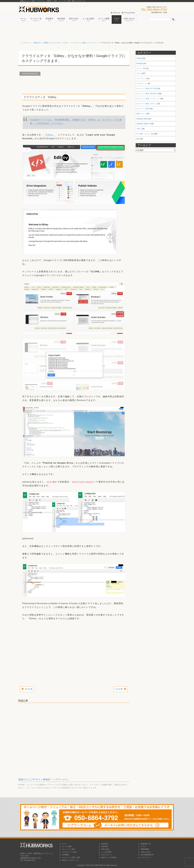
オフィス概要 (104, 20)
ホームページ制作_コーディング (85, 43)
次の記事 (119, 689)
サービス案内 (66, 846)
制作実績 (61, 20)
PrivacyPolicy (128, 13)
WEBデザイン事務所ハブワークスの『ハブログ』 (52, 43)
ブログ (117, 20)
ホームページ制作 (67, 849)
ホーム (23, 20)
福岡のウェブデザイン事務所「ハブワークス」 (44, 780)
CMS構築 (64, 855)
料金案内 (49, 20)
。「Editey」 (48, 135)
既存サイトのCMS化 (108, 858)
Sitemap (115, 13)
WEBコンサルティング (69, 860)
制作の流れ (74, 20)
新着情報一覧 (145, 844)
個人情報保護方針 (146, 855)
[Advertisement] (74, 84)
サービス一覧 (36, 20)
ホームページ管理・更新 (70, 858)
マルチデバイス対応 (68, 852)
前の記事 (29, 689)
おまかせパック (106, 855)
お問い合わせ (129, 20)
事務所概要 (144, 849)
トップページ (25, 43)
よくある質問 (88, 20)
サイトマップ (145, 858)
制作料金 (103, 844)
